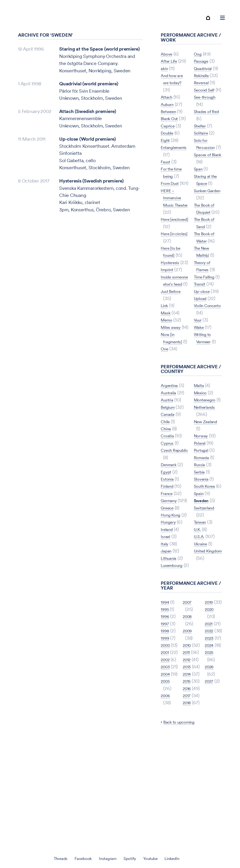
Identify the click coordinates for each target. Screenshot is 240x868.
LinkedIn (178, 858)
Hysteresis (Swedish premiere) (91, 184)
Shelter (201, 144)
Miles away (172, 367)
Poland (201, 497)
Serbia (200, 526)
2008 (188, 670)
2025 (210, 771)
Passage (202, 72)
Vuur (199, 367)
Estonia (168, 526)
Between (170, 115)
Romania (202, 511)
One (198, 57)
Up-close (203, 331)
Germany (170, 547)
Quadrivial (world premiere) (89, 87)
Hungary (169, 583)
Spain (200, 554)
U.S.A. (200, 598)
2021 (209, 713)
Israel (166, 598)
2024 (210, 757)
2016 (188, 785)
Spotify (131, 858)
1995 (166, 677)
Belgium (169, 454)
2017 (187, 800)
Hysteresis (171, 280)
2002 (166, 742)
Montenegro (207, 447)
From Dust (171, 187)
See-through (207, 115)
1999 (166, 706)
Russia (200, 518)
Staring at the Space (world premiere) (100, 52)
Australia (170, 439)
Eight (166, 144)
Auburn (168, 108)
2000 (166, 713)
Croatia (168, 482)
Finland (168, 533)
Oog (198, 65)
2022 (210, 728)
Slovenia (202, 533)
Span (199, 194)
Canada (169, 461)
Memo (167, 359)
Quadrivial (204, 79)
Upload (201, 338)
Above (167, 57)
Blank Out (171, 122)
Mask (166, 352)
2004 (166, 764)
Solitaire (202, 151)
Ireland (168, 590)
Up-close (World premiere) (88, 143)
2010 (188, 699)
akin (165, 72)
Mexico (202, 439)
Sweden (203, 562)
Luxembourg (174, 626)
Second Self (206, 100)
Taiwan (201, 583)
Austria (168, 447)
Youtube (154, 858)
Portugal (202, 504)
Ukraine (202, 605)
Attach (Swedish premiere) (88, 115)
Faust (166, 165)
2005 (166, 778)
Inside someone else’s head (173, 309)
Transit (201, 323)
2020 (210, 699)
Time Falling (206, 309)
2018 (209, 670)
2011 (187, 713)
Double (168, 136)
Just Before (172, 331)
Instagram (107, 858)
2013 (187, 742)
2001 (166, 728)
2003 (166, 749)
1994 (166, 670)
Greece (168, 562)
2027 (210, 800)
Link (165, 345)
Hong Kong (172, 569)
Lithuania (170, 619)
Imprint (168, 295)
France (168, 540)
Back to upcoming (182, 833)
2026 (210, 785)
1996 (166, 685)
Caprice (169, 129)
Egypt (167, 518)
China (167, 475)
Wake (200, 374)
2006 (166, 793)
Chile (166, 468)
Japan (167, 612)
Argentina (171, 432)
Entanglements (176, 151)
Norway (202, 490)
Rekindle (203, 86)
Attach (168, 100)
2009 (188, 685)
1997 (165, 692)
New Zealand (207, 475)
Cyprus (168, 490)
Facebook (79, 858)
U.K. (198, 590)
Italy (165, 605)
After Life (170, 65)
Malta (200, 432)
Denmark (170, 511)
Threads (54, 858)
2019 (210, 685)
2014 (188, 757)
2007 (166, 807)
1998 (166, 699)
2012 (187, 728)
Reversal (202, 93)
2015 (187, 771)
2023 (210, 742)
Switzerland (206, 569)
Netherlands (206, 461)
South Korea (206, 540)
